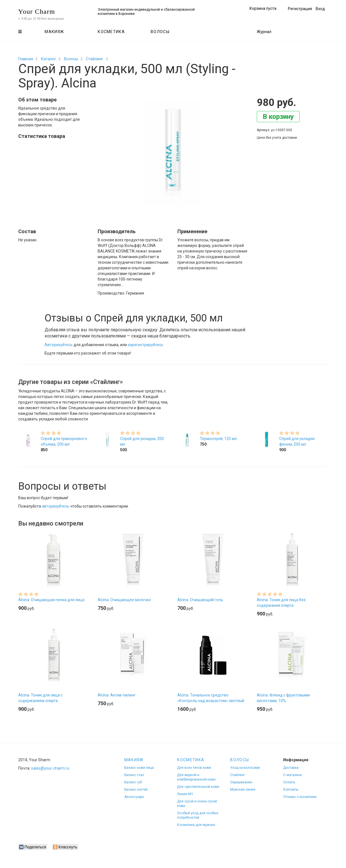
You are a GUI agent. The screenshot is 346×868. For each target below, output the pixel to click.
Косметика (111, 32)
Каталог (49, 59)
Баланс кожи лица (139, 768)
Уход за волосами (245, 768)
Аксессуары (134, 797)
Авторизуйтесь (59, 345)
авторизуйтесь (56, 506)
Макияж (54, 32)
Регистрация (300, 9)
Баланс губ (133, 782)
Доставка (291, 768)
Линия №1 (185, 794)
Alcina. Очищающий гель (200, 600)
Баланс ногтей (136, 790)
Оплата (289, 782)
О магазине (293, 775)
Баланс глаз (134, 775)
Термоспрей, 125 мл (218, 439)
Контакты (291, 790)
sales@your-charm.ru (50, 768)
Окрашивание (241, 782)
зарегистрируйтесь (145, 345)
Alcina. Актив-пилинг (117, 695)
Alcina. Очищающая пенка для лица (51, 600)
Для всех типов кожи (194, 768)
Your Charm (37, 11)
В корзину (278, 117)
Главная (26, 59)
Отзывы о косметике (300, 797)
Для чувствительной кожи (198, 787)
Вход (320, 9)
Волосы (160, 32)
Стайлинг (95, 59)
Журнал (264, 32)
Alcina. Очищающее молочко (124, 600)
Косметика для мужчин (196, 825)
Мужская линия (243, 790)
